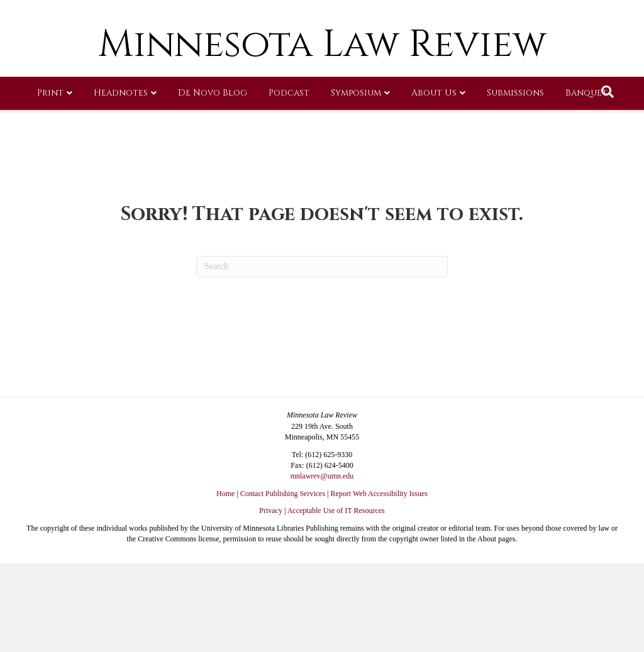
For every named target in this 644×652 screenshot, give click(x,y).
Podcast (289, 185)
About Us (434, 185)
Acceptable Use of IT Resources (336, 511)
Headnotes (121, 185)
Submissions (515, 185)
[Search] (608, 184)
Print (50, 185)
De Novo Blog (213, 185)
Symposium (356, 185)
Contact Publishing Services (283, 494)
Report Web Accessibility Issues (379, 494)
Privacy (271, 511)
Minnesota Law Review (322, 137)
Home (225, 494)
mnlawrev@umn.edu (322, 476)
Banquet (586, 185)
